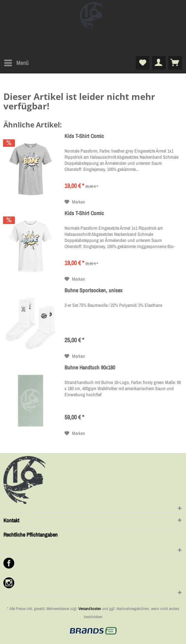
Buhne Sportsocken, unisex (94, 290)
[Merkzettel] (143, 63)
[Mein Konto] (159, 63)
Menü (16, 62)
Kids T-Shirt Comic (84, 136)
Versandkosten (90, 609)
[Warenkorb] (175, 63)
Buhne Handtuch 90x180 (90, 368)
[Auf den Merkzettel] (75, 202)
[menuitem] (16, 63)
